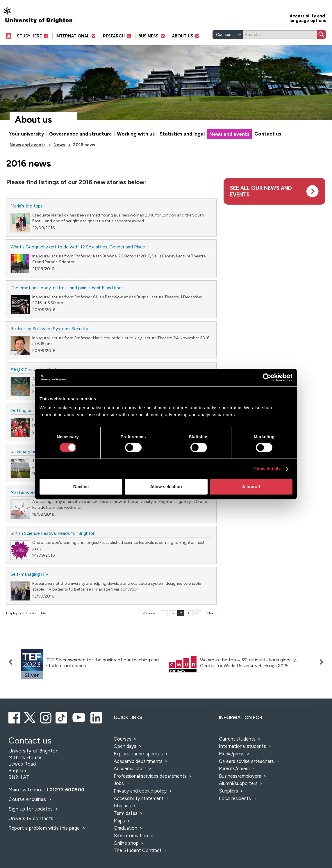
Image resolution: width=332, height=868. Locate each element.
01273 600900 (67, 790)
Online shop (126, 843)
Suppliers (229, 791)
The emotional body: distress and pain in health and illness (68, 288)
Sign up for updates (31, 809)
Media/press (232, 754)
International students (242, 746)
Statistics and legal (182, 134)
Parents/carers (234, 768)
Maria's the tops (27, 206)
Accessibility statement (139, 798)
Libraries (122, 806)
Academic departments (139, 761)
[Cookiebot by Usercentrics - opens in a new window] (267, 378)
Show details (267, 469)
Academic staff (130, 768)
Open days (125, 746)
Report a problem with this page (45, 828)
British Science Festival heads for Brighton (53, 533)
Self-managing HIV (30, 574)
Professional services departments (151, 776)
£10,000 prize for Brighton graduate (47, 370)
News (59, 145)
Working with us (136, 134)
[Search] (280, 35)
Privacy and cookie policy (140, 791)
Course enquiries (28, 799)
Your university (26, 134)
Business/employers (240, 776)
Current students (237, 739)
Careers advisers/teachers (246, 761)
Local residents (235, 798)
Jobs (119, 783)
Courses (123, 739)
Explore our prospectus (138, 754)
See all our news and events (261, 191)
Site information (131, 835)
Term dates (126, 813)
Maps (119, 821)
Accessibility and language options (308, 18)
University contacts (31, 818)
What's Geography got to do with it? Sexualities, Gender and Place (78, 247)
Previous (149, 613)
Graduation (125, 828)
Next (211, 613)
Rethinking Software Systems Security (49, 329)
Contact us (268, 134)
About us (33, 120)
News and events (229, 134)
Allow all (251, 487)
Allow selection (166, 487)
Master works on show (33, 492)
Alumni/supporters (238, 783)
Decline (81, 487)
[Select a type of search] (228, 35)
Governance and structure (81, 134)
